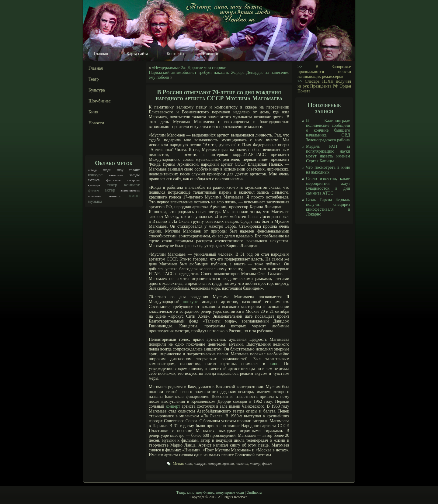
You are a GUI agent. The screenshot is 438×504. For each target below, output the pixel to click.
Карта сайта (137, 54)
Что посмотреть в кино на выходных (328, 170)
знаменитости (130, 190)
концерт (132, 185)
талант (134, 170)
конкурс (95, 175)
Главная (101, 54)
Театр (94, 79)
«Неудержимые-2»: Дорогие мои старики (189, 68)
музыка (95, 201)
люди (107, 170)
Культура (97, 90)
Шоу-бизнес (100, 101)
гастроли (134, 180)
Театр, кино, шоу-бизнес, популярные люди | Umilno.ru (219, 492)
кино (134, 196)
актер (110, 190)
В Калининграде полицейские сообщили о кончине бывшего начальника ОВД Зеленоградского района (328, 130)
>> (300, 67)
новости (115, 196)
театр (112, 185)
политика (94, 196)
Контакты (176, 54)
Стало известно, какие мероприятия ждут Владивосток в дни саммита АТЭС (328, 186)
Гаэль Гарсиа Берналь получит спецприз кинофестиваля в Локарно (328, 207)
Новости (211, 54)
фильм (94, 190)
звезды (135, 175)
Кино (93, 112)
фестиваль (114, 180)
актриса (94, 180)
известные (116, 175)
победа (93, 170)
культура (94, 185)
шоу (120, 170)
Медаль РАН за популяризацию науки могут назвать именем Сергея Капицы (328, 154)
